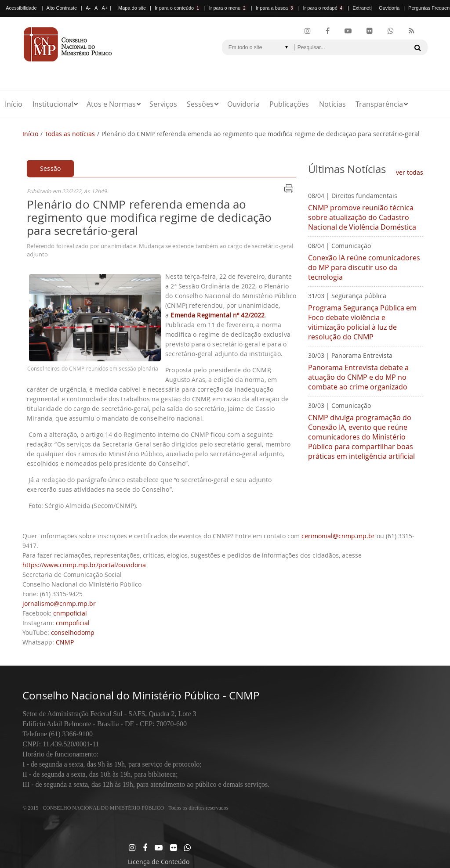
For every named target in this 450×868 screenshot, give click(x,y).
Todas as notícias (70, 134)
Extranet (361, 8)
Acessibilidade (21, 8)
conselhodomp (73, 632)
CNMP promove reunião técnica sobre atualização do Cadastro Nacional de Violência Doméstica (362, 217)
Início (14, 104)
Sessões (200, 104)
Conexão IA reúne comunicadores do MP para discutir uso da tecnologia (364, 267)
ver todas (410, 172)
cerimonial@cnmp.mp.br (338, 536)
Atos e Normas (111, 104)
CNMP (65, 642)
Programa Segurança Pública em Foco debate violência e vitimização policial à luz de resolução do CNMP (362, 322)
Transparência (379, 104)
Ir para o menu (228, 8)
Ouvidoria (389, 8)
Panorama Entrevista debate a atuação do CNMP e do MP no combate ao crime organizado (358, 377)
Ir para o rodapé (324, 8)
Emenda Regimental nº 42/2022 (218, 315)
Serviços (163, 104)
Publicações (289, 104)
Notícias (332, 104)
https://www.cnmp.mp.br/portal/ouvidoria (84, 565)
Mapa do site (132, 8)
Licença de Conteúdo (159, 862)
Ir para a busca (275, 8)
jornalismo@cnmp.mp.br (59, 603)
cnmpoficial (70, 613)
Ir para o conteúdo (178, 8)
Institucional (53, 104)
